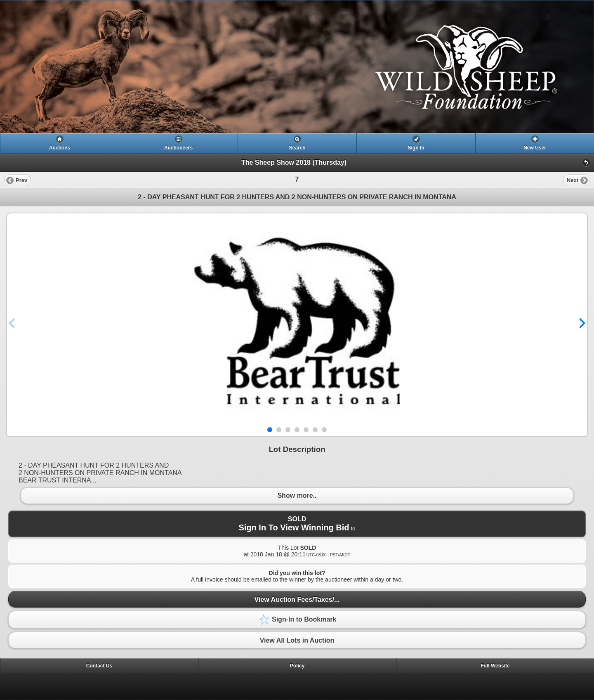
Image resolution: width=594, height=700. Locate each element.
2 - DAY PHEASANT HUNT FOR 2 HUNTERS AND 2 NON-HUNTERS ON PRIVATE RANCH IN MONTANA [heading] (297, 197)
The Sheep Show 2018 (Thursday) (294, 162)
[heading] (297, 67)
